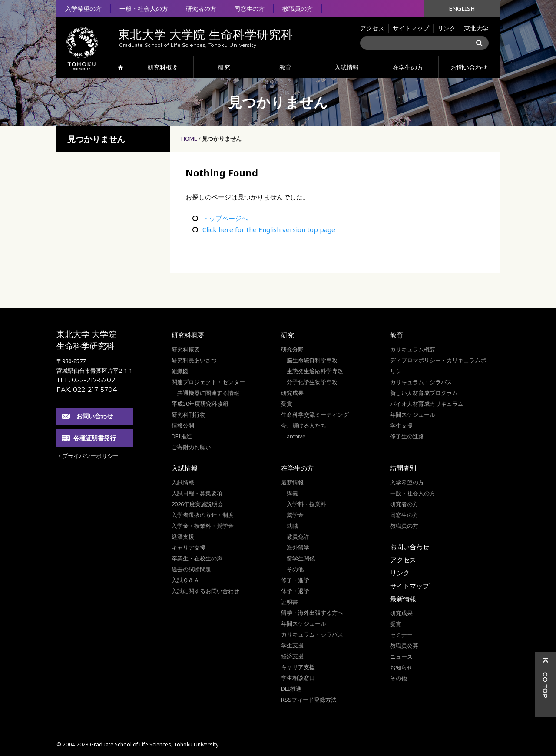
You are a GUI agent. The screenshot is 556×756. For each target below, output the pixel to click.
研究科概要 (163, 67)
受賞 (287, 404)
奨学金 (295, 515)
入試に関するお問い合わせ (205, 591)
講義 (292, 493)
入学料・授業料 (306, 504)
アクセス (372, 28)
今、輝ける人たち (304, 425)
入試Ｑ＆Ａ (185, 580)
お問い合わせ (469, 67)
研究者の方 (201, 8)
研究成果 (292, 393)
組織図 (180, 371)
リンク (447, 28)
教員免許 (298, 537)
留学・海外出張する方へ (312, 613)
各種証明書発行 (95, 438)
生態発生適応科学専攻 (315, 371)
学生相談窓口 (298, 678)
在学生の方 (408, 67)
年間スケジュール (413, 414)
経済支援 (183, 537)
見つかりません (222, 139)
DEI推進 (182, 436)
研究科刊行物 (189, 414)
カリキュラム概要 (413, 349)
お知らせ (401, 667)
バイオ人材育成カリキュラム (427, 404)
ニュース (401, 657)
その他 (295, 569)
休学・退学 (295, 591)
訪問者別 (403, 468)
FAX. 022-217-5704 (87, 390)
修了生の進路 (407, 436)
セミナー (401, 635)
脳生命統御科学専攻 (312, 360)
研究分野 (292, 349)
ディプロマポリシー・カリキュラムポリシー (438, 366)
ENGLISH (462, 8)
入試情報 (347, 67)
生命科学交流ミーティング (315, 414)
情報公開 (183, 425)
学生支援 (401, 425)
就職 (292, 526)
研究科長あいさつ (194, 360)
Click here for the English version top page (269, 229)
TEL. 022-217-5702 (86, 380)
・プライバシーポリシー (88, 456)
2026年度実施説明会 (197, 504)
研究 (224, 67)
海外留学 (298, 547)
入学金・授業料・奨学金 (203, 526)
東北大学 (476, 28)
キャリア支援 (189, 547)
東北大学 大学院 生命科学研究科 (86, 340)
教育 (285, 67)
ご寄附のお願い (191, 447)
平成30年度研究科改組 (200, 404)
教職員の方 (298, 8)
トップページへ (225, 218)
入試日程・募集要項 (197, 493)
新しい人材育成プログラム (424, 393)
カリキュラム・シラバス (421, 382)
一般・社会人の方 (144, 8)
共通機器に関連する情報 (208, 393)
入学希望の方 (83, 8)
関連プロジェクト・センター (208, 382)
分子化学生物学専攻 (312, 382)
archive (296, 436)
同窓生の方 (249, 8)
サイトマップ (411, 28)
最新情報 (292, 482)
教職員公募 (404, 646)
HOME (121, 67)
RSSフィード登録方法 (309, 700)
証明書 (290, 602)
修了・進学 (295, 580)
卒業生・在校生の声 (197, 558)
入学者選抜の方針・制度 (203, 515)
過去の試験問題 (191, 569)
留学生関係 (301, 558)
